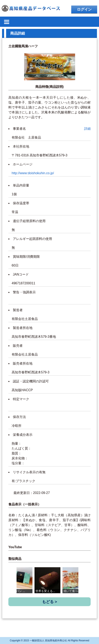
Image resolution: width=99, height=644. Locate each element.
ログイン (84, 9)
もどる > (50, 602)
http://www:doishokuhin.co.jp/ (33, 173)
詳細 (87, 129)
